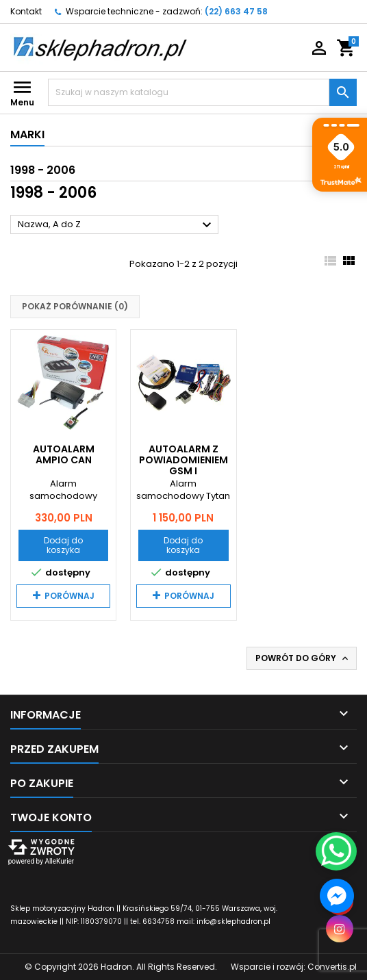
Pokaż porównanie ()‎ (75, 306)
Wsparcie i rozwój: (294, 967)
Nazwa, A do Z (116, 225)
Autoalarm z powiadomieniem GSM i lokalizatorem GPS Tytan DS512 (183, 471)
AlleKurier (59, 861)
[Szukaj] (189, 92)
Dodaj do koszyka (63, 545)
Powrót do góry (303, 658)
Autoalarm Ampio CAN (64, 454)
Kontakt (26, 11)
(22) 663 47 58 (236, 11)
